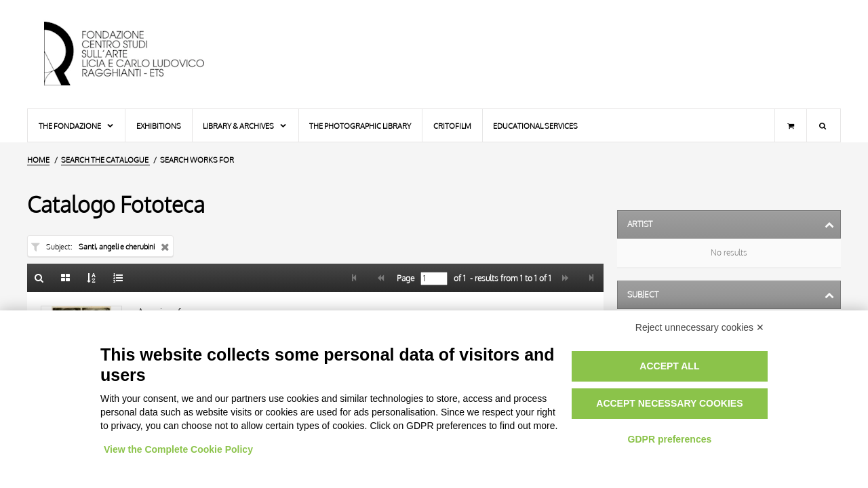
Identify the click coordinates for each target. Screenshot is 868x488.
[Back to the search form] (39, 278)
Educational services (535, 126)
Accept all (669, 366)
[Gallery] (66, 278)
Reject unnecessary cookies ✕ (700, 327)
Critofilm (452, 126)
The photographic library (360, 126)
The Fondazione (77, 126)
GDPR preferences (670, 439)
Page (405, 279)
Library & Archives (245, 126)
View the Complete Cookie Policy (178, 449)
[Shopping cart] (791, 125)
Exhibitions (159, 126)
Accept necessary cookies (669, 403)
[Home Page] (136, 54)
